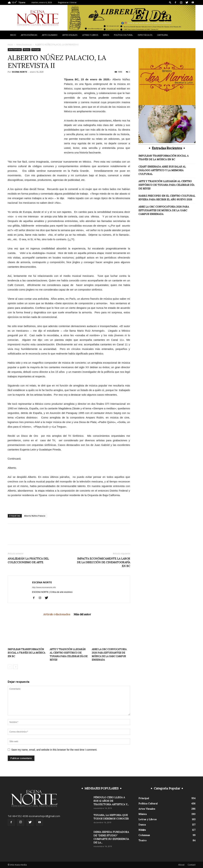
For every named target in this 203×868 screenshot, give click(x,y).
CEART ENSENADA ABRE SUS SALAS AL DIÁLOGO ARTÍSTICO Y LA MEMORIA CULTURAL (162, 170)
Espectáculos (145, 35)
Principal (36, 50)
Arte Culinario (50, 35)
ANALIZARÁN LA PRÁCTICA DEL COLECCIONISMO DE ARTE (28, 560)
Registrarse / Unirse (67, 2)
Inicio (13, 35)
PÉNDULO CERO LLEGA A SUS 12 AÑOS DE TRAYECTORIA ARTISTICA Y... (111, 801)
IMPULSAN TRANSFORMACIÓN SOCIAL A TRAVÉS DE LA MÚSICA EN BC (26, 653)
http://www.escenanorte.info (44, 587)
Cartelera (162, 35)
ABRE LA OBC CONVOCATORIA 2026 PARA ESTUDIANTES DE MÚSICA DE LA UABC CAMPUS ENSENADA (164, 210)
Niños (106, 35)
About (181, 865)
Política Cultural (123, 35)
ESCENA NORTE (20, 72)
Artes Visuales (70, 35)
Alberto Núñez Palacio (35, 516)
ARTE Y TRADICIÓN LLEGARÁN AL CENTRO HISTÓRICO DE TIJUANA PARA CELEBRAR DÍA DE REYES (166, 185)
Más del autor (82, 614)
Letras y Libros (90, 35)
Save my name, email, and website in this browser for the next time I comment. (54, 750)
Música (27, 50)
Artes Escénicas (29, 35)
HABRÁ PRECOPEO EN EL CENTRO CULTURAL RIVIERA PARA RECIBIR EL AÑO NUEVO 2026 (167, 198)
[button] (170, 2)
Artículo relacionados (57, 614)
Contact (192, 865)
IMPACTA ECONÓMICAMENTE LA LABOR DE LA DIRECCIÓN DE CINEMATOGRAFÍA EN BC (104, 562)
